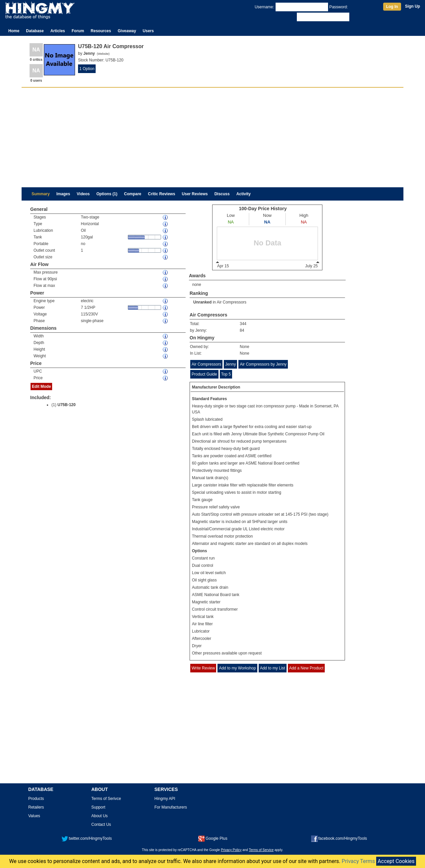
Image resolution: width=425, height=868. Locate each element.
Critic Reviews (162, 194)
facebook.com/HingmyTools (339, 838)
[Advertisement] (212, 137)
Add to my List (273, 668)
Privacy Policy (231, 850)
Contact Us (101, 825)
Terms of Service (261, 850)
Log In (392, 7)
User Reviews (195, 194)
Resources (101, 31)
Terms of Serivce (106, 799)
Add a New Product (306, 668)
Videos (83, 194)
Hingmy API (165, 799)
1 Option (87, 69)
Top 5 (226, 374)
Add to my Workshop (237, 668)
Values (34, 816)
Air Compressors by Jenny (263, 364)
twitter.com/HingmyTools (86, 838)
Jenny (230, 364)
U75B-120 (67, 405)
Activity (244, 194)
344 (243, 324)
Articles (58, 31)
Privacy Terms (358, 861)
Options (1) (107, 194)
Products (36, 799)
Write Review (203, 668)
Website (103, 54)
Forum (78, 31)
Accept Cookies (396, 861)
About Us (99, 816)
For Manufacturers (171, 807)
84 (242, 330)
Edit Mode (41, 387)
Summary (41, 194)
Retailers (36, 807)
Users (148, 31)
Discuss (222, 194)
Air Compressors (232, 302)
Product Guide (204, 374)
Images (63, 194)
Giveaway (127, 31)
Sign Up (413, 6)
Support (98, 807)
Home (14, 31)
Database (35, 31)
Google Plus (213, 838)
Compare (133, 194)
